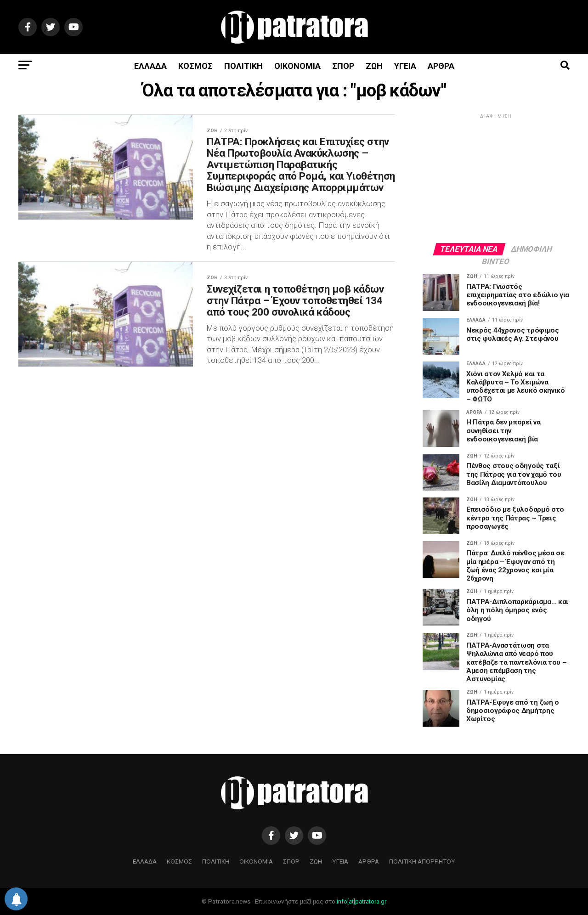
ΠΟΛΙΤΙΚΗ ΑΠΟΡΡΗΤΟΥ (422, 861)
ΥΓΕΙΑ (405, 66)
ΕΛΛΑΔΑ (150, 66)
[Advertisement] (496, 178)
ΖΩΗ (374, 66)
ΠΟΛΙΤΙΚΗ (243, 66)
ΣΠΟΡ (343, 66)
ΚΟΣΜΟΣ (195, 66)
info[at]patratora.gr (362, 901)
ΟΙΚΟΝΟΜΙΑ (297, 66)
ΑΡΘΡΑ (441, 66)
